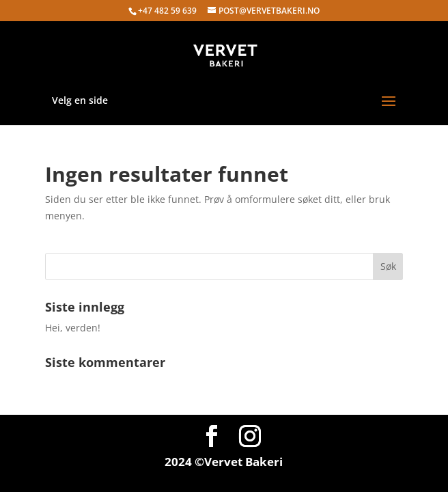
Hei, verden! (73, 328)
